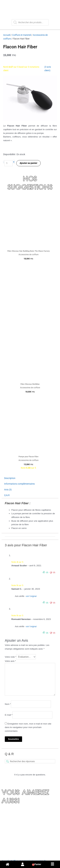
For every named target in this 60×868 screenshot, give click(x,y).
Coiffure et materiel (22, 35)
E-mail (9, 715)
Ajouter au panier (28, 163)
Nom (8, 704)
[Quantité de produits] (8, 163)
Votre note (10, 657)
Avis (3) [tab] (8, 490)
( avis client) (48, 69)
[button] (52, 864)
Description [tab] (10, 478)
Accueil (7, 35)
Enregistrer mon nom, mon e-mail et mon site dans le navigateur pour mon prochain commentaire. (28, 727)
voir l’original (31, 596)
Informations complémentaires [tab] (19, 484)
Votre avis (10, 661)
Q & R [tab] (7, 495)
